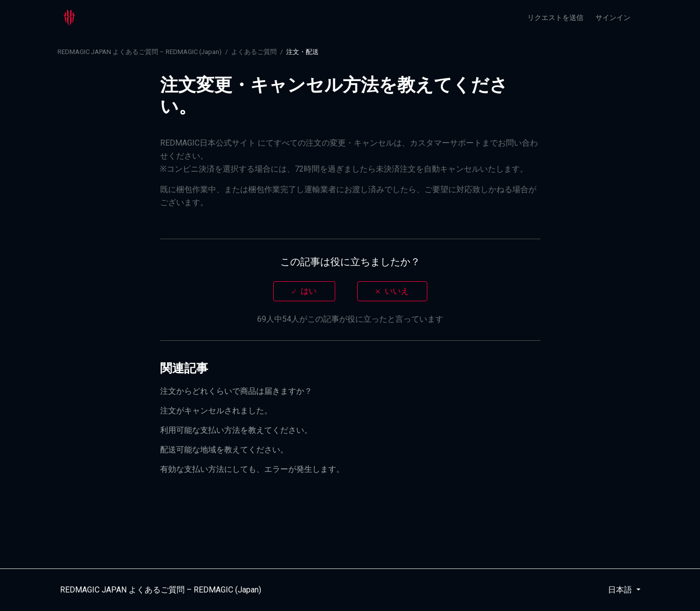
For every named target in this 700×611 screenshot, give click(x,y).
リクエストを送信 (555, 18)
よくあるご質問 (254, 52)
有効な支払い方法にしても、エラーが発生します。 (252, 469)
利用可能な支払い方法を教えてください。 (236, 430)
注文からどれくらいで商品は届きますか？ (236, 391)
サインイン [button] (613, 18)
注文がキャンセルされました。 (216, 411)
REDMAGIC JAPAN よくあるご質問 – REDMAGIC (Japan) (140, 52)
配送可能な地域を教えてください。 (224, 450)
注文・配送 (302, 52)
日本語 (621, 590)
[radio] (304, 291)
